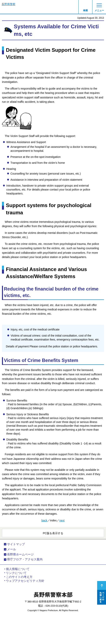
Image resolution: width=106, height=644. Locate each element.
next (62, 520)
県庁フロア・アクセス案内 (25, 559)
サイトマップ (16, 544)
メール (12, 549)
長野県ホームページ (20, 554)
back (44, 520)
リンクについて (16, 573)
